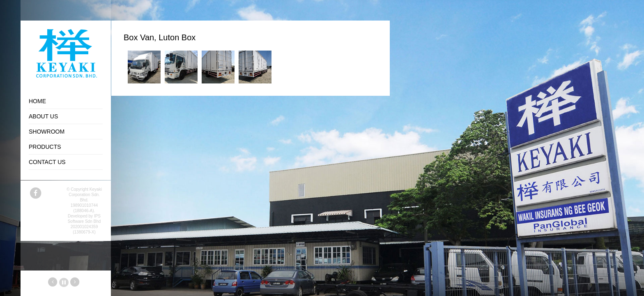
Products (45, 147)
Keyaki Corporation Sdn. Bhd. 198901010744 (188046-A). (85, 200)
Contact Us (47, 162)
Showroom (47, 132)
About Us (43, 116)
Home (37, 101)
